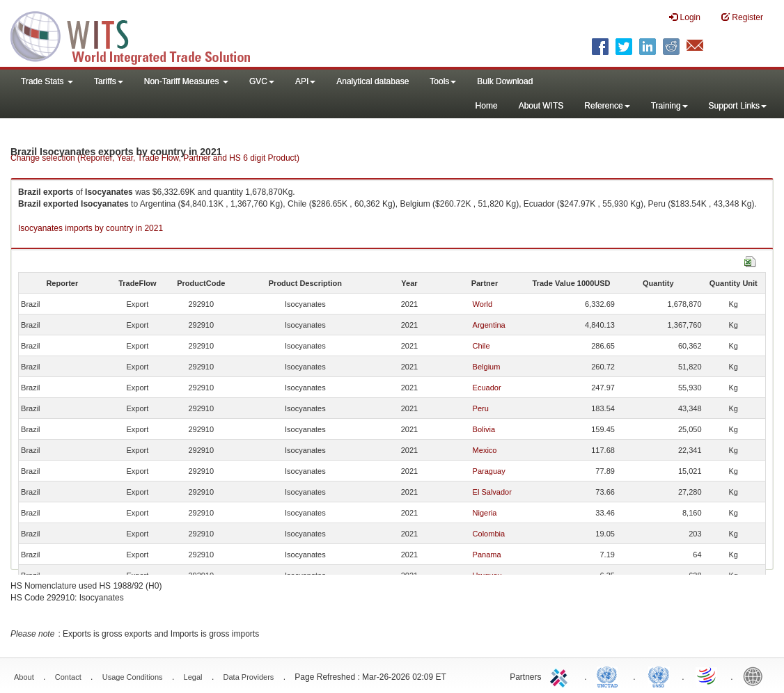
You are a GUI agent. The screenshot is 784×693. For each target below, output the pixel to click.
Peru (481, 408)
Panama (487, 555)
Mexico (485, 450)
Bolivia (484, 429)
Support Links (738, 106)
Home (487, 106)
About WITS (541, 106)
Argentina (489, 325)
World (483, 304)
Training (669, 106)
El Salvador (492, 492)
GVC (262, 81)
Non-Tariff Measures (186, 81)
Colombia (489, 534)
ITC (561, 676)
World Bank (756, 676)
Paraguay (489, 471)
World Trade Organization (707, 676)
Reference (607, 106)
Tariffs (109, 81)
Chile (481, 346)
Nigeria (485, 513)
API (305, 81)
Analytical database (373, 81)
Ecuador (487, 388)
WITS (139, 35)
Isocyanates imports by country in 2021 (91, 228)
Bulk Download (505, 81)
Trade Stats (47, 81)
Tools (443, 81)
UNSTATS (659, 676)
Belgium (487, 367)
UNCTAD (610, 676)
